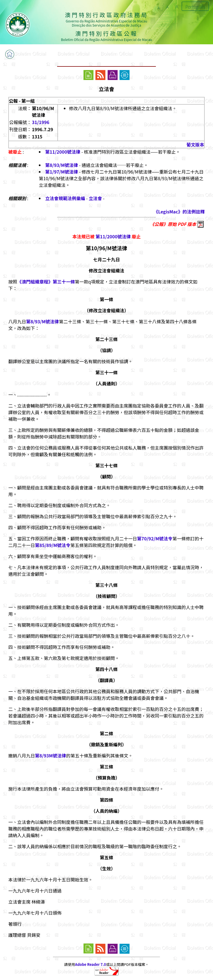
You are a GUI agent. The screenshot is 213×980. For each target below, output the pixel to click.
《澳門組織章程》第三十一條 (46, 282)
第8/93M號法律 (50, 755)
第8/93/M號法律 (62, 165)
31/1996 (41, 122)
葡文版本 (195, 145)
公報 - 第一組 (22, 101)
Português (195, 7)
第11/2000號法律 (63, 152)
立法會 (95, 198)
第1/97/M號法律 (62, 172)
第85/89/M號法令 (53, 545)
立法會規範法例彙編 (65, 198)
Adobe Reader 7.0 (91, 964)
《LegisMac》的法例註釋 (179, 212)
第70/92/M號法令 (155, 538)
